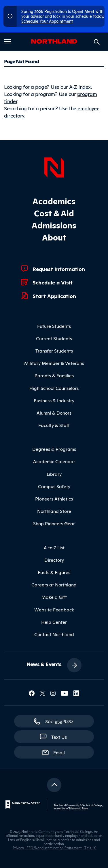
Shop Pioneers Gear (54, 523)
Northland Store (54, 511)
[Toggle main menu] (7, 41)
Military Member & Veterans (54, 363)
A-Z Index (80, 86)
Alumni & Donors (54, 413)
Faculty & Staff (54, 425)
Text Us (59, 737)
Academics (54, 201)
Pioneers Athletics (54, 499)
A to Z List (54, 547)
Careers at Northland (54, 584)
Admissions (54, 225)
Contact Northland (54, 634)
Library (54, 474)
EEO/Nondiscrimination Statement (54, 848)
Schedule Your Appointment (47, 21)
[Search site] (97, 42)
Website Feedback (54, 609)
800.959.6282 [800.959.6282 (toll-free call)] (59, 721)
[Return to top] (54, 785)
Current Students (54, 338)
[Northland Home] (54, 167)
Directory (54, 560)
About (54, 237)
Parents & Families (54, 375)
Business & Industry (54, 400)
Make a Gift (54, 597)
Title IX (90, 848)
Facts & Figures (54, 572)
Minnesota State (78, 808)
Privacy (18, 848)
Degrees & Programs (54, 449)
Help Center (54, 622)
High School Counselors (54, 388)
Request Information (59, 269)
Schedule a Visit (53, 282)
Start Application (54, 296)
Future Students (54, 326)
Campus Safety (54, 486)
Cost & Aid (54, 213)
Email (62, 752)
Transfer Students (54, 351)
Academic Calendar (54, 461)
